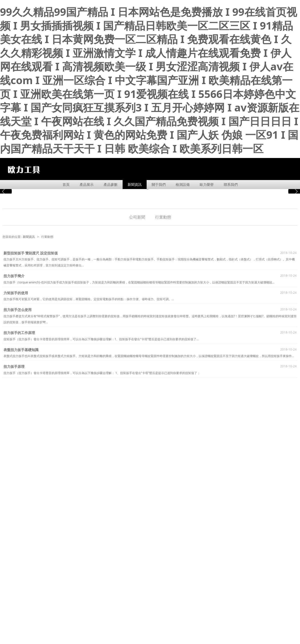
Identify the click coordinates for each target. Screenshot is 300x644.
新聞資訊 (135, 184)
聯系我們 (231, 184)
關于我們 (159, 184)
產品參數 (111, 184)
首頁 (66, 184)
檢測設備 (183, 184)
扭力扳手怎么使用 (18, 310)
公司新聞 (137, 217)
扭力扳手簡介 (14, 276)
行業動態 (163, 217)
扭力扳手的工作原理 (19, 333)
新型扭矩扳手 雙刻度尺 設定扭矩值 (31, 253)
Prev (7, 191)
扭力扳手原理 (14, 366)
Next (293, 191)
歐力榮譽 (207, 184)
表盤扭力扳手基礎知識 (21, 350)
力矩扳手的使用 (16, 293)
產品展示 (87, 184)
